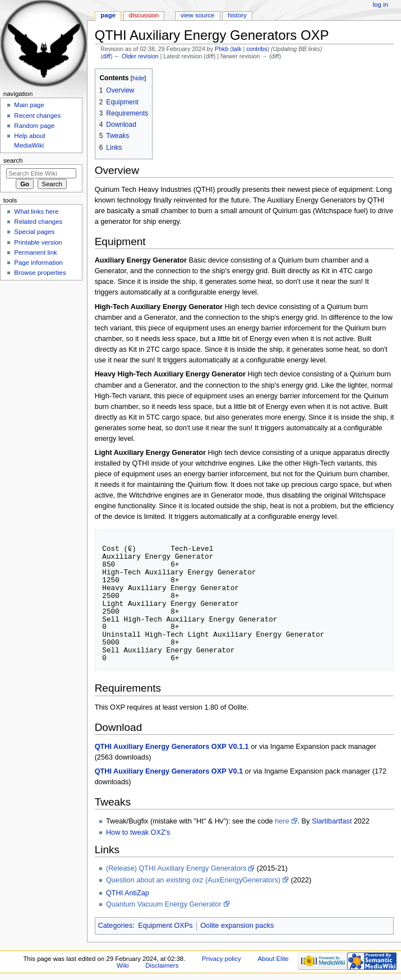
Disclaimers (162, 965)
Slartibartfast (332, 821)
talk (237, 49)
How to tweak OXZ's (138, 832)
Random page (34, 126)
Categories (115, 926)
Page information (38, 263)
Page (108, 15)
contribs (257, 49)
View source (197, 15)
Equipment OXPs (165, 926)
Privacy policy (222, 959)
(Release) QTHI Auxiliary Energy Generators (176, 868)
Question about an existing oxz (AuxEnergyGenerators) (193, 880)
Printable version (38, 242)
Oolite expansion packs (237, 926)
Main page (29, 105)
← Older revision (136, 56)
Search (13, 160)
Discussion (144, 15)
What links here (36, 211)
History (237, 15)
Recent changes (37, 116)
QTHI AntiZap (128, 893)
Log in (381, 4)
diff (107, 56)
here (282, 821)
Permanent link (35, 252)
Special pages (34, 232)
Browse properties (40, 273)
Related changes (38, 222)
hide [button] (138, 78)
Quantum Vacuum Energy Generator (164, 904)
